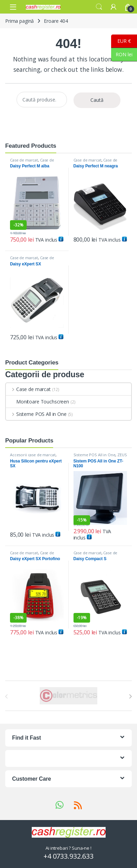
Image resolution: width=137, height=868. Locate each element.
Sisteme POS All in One (36, 414)
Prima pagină (19, 21)
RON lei (122, 55)
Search (99, 7)
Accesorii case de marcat (33, 455)
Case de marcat (24, 160)
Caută (97, 100)
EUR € (121, 41)
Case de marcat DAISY (32, 162)
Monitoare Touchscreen (37, 402)
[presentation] (130, 696)
